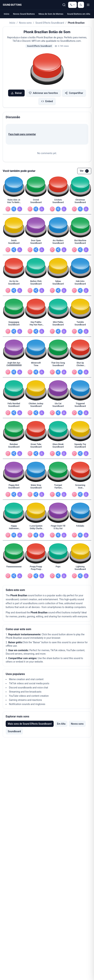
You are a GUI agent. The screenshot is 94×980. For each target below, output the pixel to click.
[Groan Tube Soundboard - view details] (36, 447)
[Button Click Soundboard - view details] (36, 283)
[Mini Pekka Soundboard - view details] (58, 324)
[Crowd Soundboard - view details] (36, 202)
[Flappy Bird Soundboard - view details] (14, 487)
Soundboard (14, 731)
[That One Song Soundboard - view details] (58, 365)
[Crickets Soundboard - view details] (58, 202)
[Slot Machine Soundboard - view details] (80, 243)
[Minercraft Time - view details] (36, 365)
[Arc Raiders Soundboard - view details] (58, 243)
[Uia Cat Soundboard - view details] (58, 406)
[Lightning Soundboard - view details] (80, 569)
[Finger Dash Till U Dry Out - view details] (58, 528)
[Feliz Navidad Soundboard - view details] (14, 406)
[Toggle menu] (88, 5)
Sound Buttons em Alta (79, 14)
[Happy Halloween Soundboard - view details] (14, 528)
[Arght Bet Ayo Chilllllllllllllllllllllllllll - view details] (14, 365)
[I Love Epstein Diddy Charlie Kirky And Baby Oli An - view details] (36, 528)
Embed (47, 101)
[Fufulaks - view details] (80, 528)
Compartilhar (74, 93)
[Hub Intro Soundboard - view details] (80, 283)
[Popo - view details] (58, 569)
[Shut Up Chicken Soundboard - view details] (80, 365)
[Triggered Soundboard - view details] (80, 406)
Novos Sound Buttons (24, 14)
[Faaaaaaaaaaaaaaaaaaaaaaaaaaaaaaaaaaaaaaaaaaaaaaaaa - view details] (14, 569)
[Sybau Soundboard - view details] (58, 283)
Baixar (16, 93)
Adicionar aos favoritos (43, 93)
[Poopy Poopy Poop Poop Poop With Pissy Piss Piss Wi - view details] (36, 569)
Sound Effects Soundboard (50, 23)
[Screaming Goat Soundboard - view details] (80, 487)
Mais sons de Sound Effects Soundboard (30, 724)
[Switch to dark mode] (81, 5)
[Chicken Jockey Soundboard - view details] (36, 406)
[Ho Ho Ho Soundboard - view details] (14, 283)
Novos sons (25, 23)
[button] (47, 70)
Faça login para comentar (22, 134)
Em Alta (61, 724)
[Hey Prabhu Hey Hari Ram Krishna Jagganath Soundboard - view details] (36, 324)
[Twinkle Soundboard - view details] (80, 324)
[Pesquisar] (64, 5)
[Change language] (72, 5)
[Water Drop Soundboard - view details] (36, 487)
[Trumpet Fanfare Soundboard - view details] (58, 487)
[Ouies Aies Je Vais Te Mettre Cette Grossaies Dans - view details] (14, 202)
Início (7, 14)
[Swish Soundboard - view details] (14, 243)
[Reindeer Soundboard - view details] (14, 447)
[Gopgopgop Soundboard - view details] (14, 324)
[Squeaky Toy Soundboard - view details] (80, 447)
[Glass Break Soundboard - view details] (58, 447)
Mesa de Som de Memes (51, 14)
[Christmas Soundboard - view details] (80, 202)
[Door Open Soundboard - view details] (36, 243)
